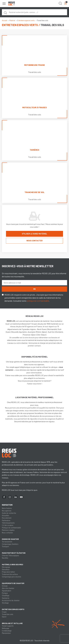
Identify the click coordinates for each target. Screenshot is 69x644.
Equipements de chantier (13, 583)
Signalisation (7, 591)
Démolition (6, 569)
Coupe (4, 612)
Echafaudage (7, 631)
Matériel (12, 20)
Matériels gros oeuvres (12, 565)
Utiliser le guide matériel (35, 234)
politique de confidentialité (38, 301)
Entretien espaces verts (26, 20)
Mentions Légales (8, 530)
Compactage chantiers (10, 544)
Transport (5, 546)
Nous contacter (34, 241)
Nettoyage (6, 628)
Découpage (6, 567)
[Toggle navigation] (4, 4)
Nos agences (7, 511)
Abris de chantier (8, 588)
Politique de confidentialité (11, 528)
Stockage (5, 603)
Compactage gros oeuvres (11, 577)
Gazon (4, 617)
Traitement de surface (10, 574)
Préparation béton (8, 572)
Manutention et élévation (14, 553)
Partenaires (6, 520)
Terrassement (7, 542)
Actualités (6, 515)
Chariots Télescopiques (10, 555)
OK (34, 289)
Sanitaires (6, 598)
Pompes (5, 593)
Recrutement (7, 518)
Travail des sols (8, 614)
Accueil (5, 20)
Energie (5, 586)
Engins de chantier (10, 539)
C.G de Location (8, 525)
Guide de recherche (9, 513)
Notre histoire (7, 508)
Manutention (6, 633)
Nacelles (5, 558)
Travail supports (8, 626)
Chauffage (6, 595)
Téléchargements (8, 523)
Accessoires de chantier (11, 600)
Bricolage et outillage (12, 623)
